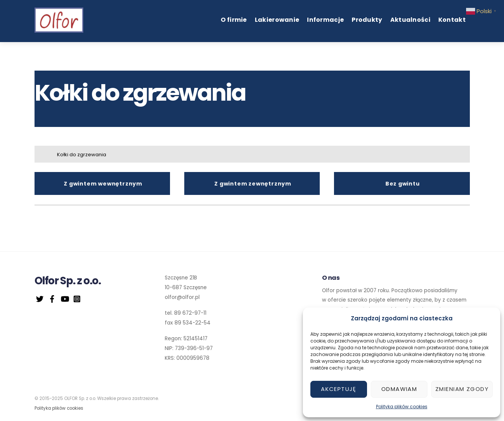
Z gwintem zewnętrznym (253, 184)
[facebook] (52, 298)
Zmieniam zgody (462, 389)
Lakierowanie (277, 20)
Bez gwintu (403, 184)
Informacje (325, 20)
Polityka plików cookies (402, 407)
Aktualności (411, 20)
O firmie (234, 20)
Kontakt (452, 20)
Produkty (367, 20)
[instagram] (77, 298)
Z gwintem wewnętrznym (103, 184)
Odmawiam (399, 389)
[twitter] (40, 298)
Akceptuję (339, 389)
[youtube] (65, 298)
